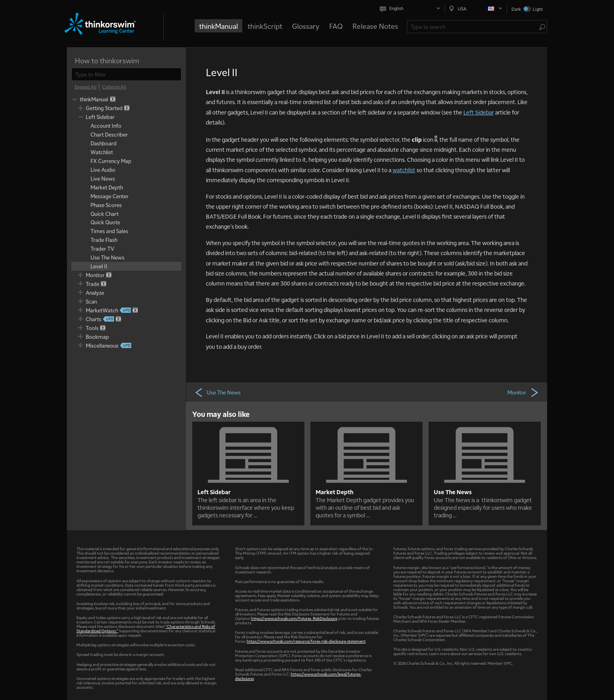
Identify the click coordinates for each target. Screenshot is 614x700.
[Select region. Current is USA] (476, 9)
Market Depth (334, 492)
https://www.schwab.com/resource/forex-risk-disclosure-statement (306, 641)
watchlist (404, 170)
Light (538, 9)
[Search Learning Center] (473, 27)
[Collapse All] (114, 87)
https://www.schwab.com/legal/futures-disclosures (298, 676)
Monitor (523, 392)
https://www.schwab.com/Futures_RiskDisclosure (294, 618)
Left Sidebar (479, 112)
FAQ (336, 26)
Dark (516, 9)
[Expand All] (86, 87)
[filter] (126, 74)
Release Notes (375, 26)
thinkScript (265, 26)
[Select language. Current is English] (412, 9)
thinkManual (218, 26)
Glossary (306, 26)
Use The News (217, 392)
